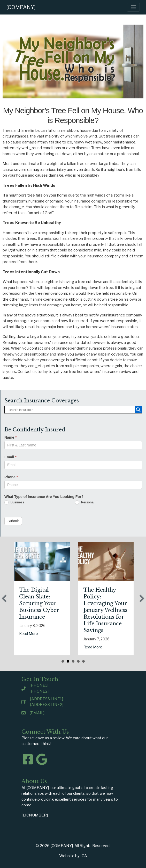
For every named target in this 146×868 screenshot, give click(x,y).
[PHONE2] (39, 691)
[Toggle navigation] (133, 7)
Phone (11, 477)
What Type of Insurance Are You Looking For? (44, 497)
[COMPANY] (21, 7)
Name (10, 437)
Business (14, 502)
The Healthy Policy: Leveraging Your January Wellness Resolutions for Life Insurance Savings (119, 610)
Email (10, 457)
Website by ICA (73, 856)
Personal (85, 502)
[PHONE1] (39, 685)
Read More (42, 634)
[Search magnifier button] (138, 410)
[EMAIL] (37, 713)
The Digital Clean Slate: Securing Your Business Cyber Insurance (53, 603)
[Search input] (71, 410)
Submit (13, 521)
